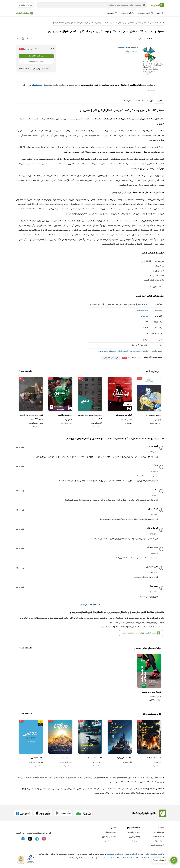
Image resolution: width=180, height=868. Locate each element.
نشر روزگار (129, 51)
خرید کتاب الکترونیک (36, 56)
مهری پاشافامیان (36, 423)
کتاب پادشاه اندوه (154, 415)
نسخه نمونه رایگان (36, 62)
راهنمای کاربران (134, 837)
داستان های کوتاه (41, 777)
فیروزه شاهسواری (36, 762)
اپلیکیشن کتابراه (23, 13)
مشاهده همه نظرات (90, 605)
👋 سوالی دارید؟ (160, 860)
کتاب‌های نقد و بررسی (107, 351)
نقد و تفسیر (115, 782)
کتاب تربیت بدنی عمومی (151, 692)
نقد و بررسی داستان (143, 793)
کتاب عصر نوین (66, 758)
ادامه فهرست (157, 287)
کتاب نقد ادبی (27, 777)
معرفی (159, 101)
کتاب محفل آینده (95, 758)
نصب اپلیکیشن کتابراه (153, 854)
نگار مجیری (157, 762)
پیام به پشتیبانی (134, 832)
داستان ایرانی (72, 777)
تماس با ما (136, 841)
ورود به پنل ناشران (109, 837)
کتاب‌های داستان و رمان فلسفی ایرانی (133, 351)
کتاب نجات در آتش (154, 758)
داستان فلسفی (117, 777)
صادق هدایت (126, 420)
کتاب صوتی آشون (65, 415)
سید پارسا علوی (66, 762)
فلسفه (107, 777)
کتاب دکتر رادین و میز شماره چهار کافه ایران (31, 417)
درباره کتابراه (159, 832)
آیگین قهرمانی (96, 423)
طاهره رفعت (67, 420)
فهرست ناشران (111, 841)
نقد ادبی (139, 777)
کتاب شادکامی (37, 758)
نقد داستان (145, 782)
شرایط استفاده (158, 837)
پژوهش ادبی (149, 777)
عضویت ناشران (111, 832)
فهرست (150, 101)
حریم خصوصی (158, 841)
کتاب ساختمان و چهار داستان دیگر (90, 417)
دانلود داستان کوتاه (57, 777)
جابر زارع (158, 420)
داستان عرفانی (97, 777)
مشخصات (139, 101)
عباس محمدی (124, 47)
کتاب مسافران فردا (124, 758)
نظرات (127, 101)
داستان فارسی (84, 777)
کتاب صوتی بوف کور (123, 415)
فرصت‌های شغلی (157, 845)
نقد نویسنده (129, 777)
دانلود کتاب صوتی (132, 854)
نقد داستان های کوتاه (130, 782)
